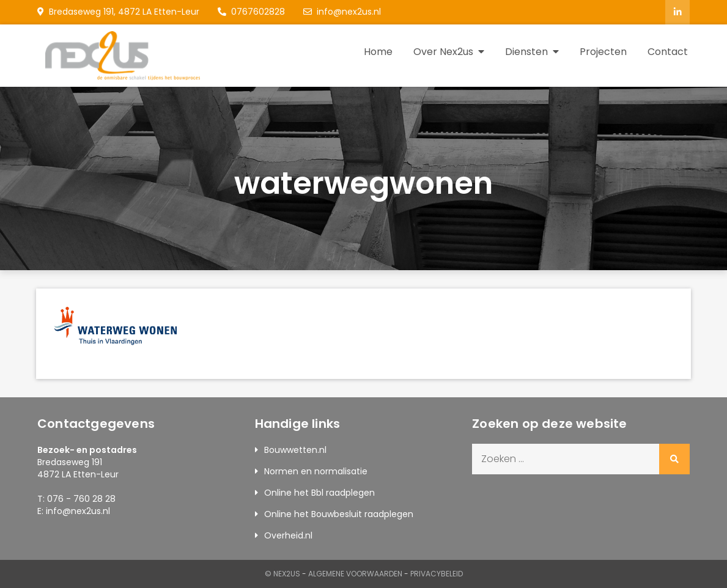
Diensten (526, 52)
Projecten (603, 52)
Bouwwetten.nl (295, 450)
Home (378, 52)
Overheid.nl (288, 535)
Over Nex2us (443, 52)
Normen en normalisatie (316, 471)
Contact (668, 52)
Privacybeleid (437, 574)
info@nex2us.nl (342, 12)
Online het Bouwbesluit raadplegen (339, 514)
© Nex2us (282, 574)
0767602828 (251, 12)
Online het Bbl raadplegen (319, 493)
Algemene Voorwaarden (355, 574)
